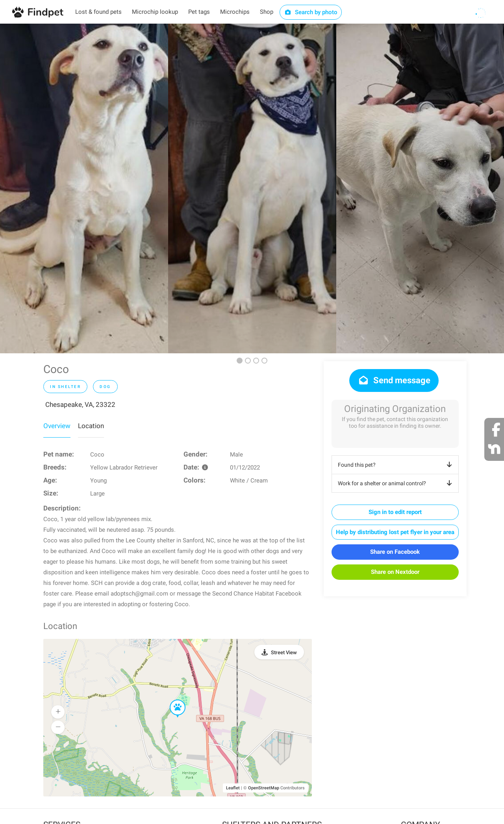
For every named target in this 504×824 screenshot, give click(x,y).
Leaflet (233, 788)
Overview (57, 426)
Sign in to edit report (395, 512)
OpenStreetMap (264, 788)
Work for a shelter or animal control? (396, 483)
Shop (267, 12)
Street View (284, 652)
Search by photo (311, 12)
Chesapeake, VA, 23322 (80, 405)
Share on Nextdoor (395, 572)
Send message (394, 380)
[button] (172, 700)
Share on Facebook (395, 552)
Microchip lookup (155, 12)
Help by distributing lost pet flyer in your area (395, 532)
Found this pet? (396, 465)
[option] (84, 188)
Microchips (235, 12)
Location (91, 426)
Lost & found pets (98, 12)
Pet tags (199, 12)
